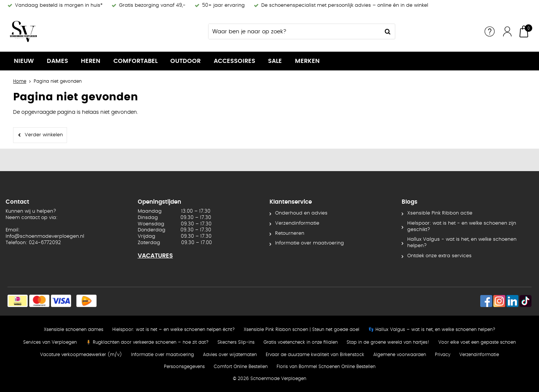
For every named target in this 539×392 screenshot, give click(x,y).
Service (490, 31)
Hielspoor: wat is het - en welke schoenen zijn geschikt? (462, 227)
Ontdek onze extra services (439, 256)
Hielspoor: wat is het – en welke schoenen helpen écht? (173, 329)
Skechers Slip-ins (236, 342)
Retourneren (290, 233)
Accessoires (235, 61)
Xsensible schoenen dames (74, 329)
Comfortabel (135, 61)
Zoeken (387, 31)
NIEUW (24, 61)
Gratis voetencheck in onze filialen (301, 342)
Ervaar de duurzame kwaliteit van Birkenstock (315, 355)
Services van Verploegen (50, 342)
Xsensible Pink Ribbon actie (440, 213)
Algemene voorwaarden (400, 355)
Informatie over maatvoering (310, 243)
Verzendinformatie (297, 223)
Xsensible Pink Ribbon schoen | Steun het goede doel (302, 329)
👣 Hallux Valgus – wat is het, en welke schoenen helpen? (432, 329)
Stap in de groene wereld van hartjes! (388, 342)
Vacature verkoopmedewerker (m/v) (81, 355)
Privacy (443, 355)
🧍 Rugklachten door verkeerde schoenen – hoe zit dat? (147, 342)
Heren (91, 61)
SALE (275, 61)
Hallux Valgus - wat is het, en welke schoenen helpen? (462, 243)
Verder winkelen (44, 135)
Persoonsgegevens (184, 367)
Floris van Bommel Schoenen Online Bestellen (326, 367)
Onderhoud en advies (301, 213)
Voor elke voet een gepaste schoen (477, 342)
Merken (307, 61)
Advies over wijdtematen (230, 355)
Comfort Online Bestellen (241, 367)
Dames (57, 61)
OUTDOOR (185, 61)
